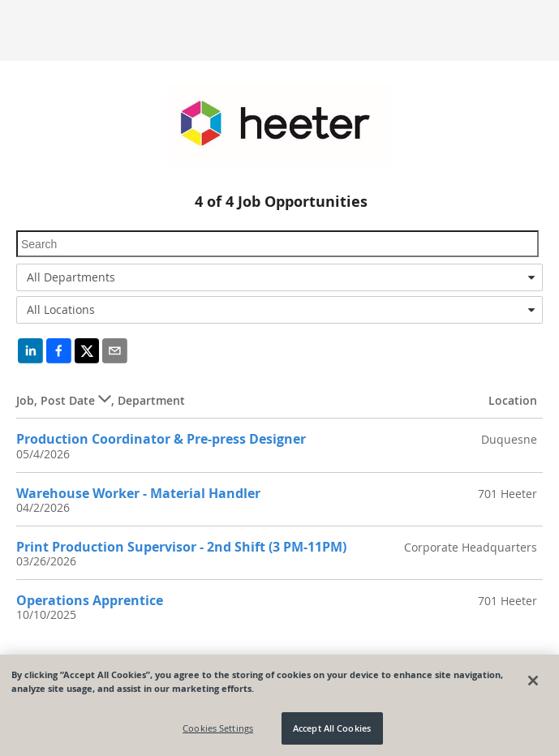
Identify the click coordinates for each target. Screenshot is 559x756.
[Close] (533, 681)
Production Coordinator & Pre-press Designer (161, 439)
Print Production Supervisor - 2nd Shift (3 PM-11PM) (181, 547)
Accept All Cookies (332, 728)
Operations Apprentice (90, 600)
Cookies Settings (218, 728)
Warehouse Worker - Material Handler (138, 493)
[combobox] (279, 277)
